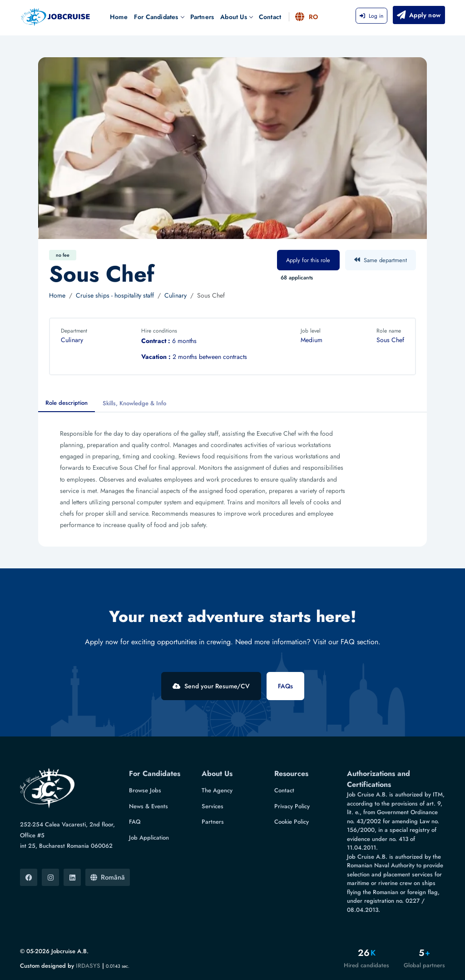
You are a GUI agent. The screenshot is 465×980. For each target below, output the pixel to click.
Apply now (418, 15)
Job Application (149, 838)
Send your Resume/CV (211, 686)
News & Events (148, 806)
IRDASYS (88, 966)
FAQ (135, 822)
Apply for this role (308, 260)
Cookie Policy (292, 822)
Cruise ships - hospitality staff (115, 295)
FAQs (285, 686)
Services (213, 806)
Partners (202, 17)
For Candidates (159, 17)
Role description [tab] (67, 403)
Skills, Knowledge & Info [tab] (134, 403)
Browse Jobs (145, 790)
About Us (236, 17)
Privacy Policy (292, 806)
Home (119, 17)
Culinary (176, 295)
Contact (270, 17)
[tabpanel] (232, 480)
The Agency (217, 790)
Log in (371, 16)
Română (108, 877)
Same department (381, 260)
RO (307, 17)
